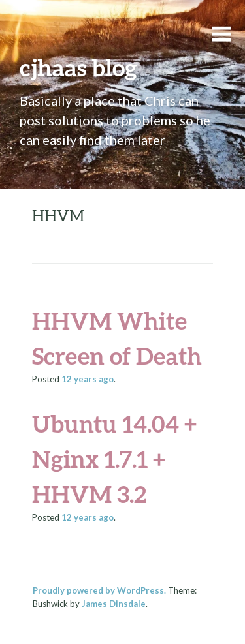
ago (88, 379)
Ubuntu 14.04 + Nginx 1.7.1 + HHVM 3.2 (114, 459)
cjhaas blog (78, 67)
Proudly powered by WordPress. (99, 590)
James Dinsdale (114, 604)
